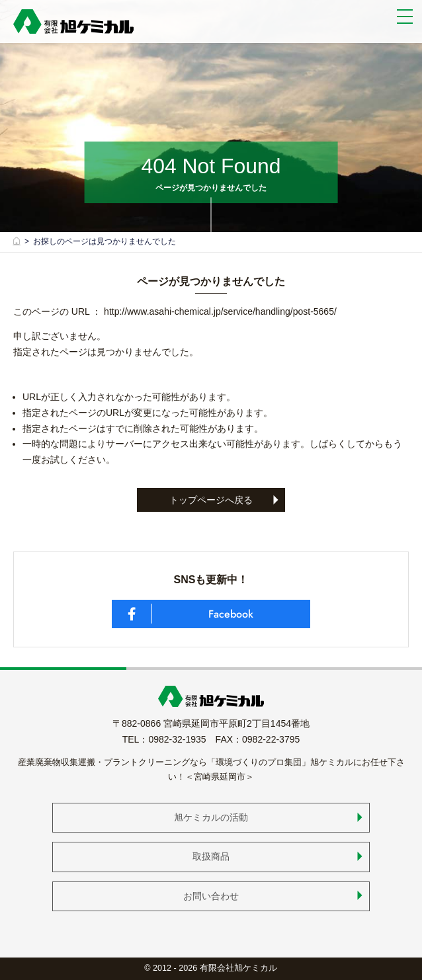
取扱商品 (211, 856)
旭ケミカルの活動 (211, 817)
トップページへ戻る (211, 500)
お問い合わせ (211, 896)
